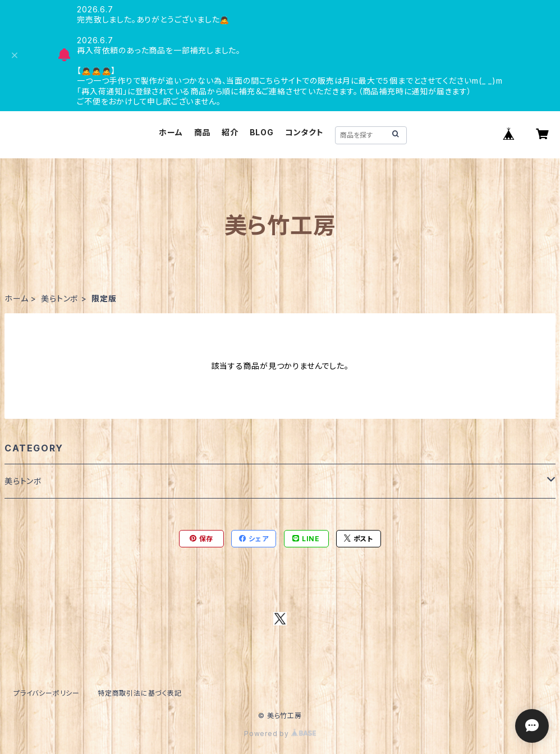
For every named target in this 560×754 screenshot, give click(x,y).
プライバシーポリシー (47, 693)
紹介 (230, 132)
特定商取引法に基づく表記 (140, 693)
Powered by (280, 734)
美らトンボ (60, 298)
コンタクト (304, 132)
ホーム (171, 132)
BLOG (262, 132)
